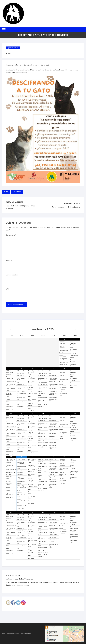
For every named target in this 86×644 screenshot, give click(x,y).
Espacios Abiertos (13, 48)
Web (8, 289)
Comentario (11, 235)
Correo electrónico (13, 275)
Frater (9, 53)
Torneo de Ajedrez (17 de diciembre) (66, 207)
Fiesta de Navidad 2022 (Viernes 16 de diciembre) (20, 207)
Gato (6, 192)
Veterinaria (17, 192)
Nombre (9, 261)
